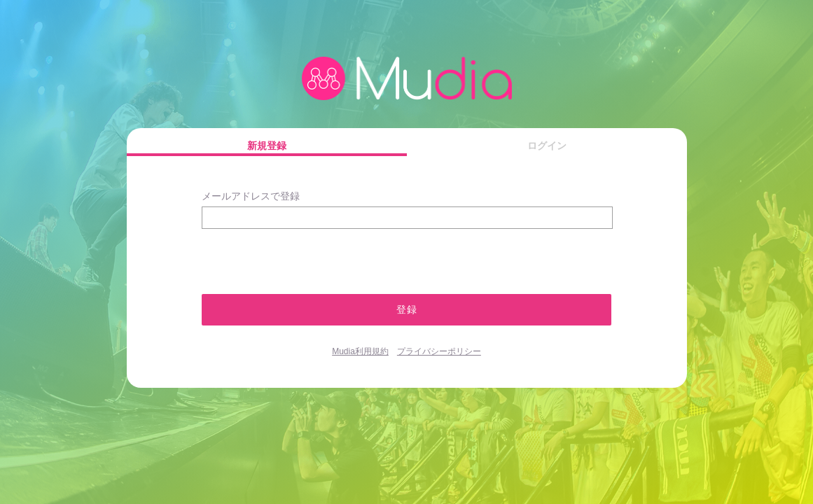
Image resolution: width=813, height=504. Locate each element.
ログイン (547, 146)
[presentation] (276, 255)
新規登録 (267, 146)
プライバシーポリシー (439, 351)
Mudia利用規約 (360, 351)
